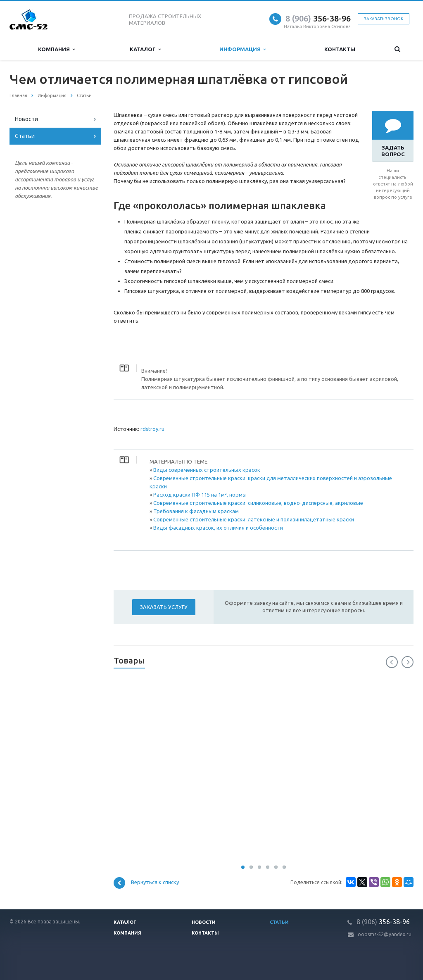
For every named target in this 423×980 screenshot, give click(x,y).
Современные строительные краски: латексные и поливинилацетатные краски (254, 519)
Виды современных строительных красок (207, 470)
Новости (26, 119)
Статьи (25, 136)
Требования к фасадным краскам (196, 511)
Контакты (340, 49)
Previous (392, 662)
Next (408, 662)
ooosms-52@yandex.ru (385, 934)
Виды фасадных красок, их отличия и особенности (218, 528)
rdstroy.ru (152, 429)
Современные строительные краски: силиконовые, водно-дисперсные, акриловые (258, 503)
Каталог (145, 49)
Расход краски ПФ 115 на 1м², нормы (200, 495)
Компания (56, 49)
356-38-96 (318, 18)
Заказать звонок (384, 19)
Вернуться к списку (146, 883)
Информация (242, 49)
